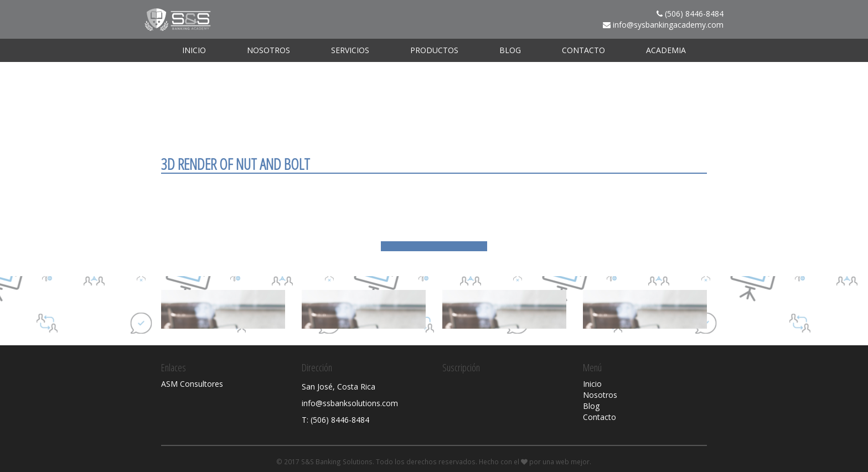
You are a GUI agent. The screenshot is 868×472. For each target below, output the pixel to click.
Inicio (194, 50)
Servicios (350, 50)
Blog (510, 50)
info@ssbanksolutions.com (350, 403)
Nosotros (268, 50)
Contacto (583, 50)
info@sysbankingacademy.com (668, 25)
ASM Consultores (192, 384)
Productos (434, 50)
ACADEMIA (666, 50)
